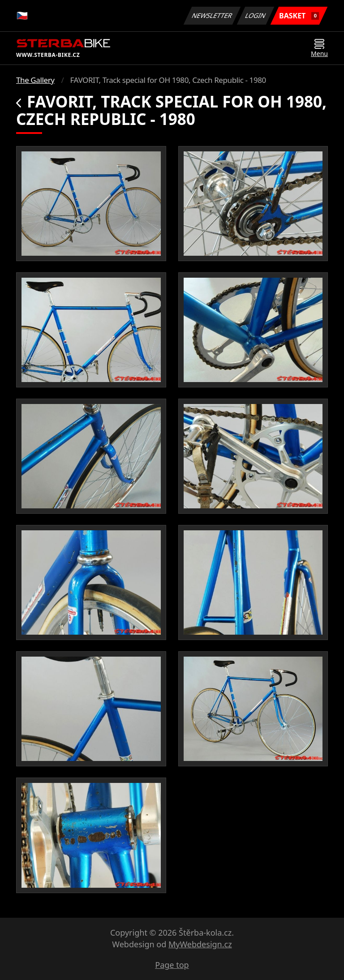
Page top (172, 965)
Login (256, 15)
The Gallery (35, 80)
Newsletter (212, 15)
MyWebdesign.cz (200, 944)
